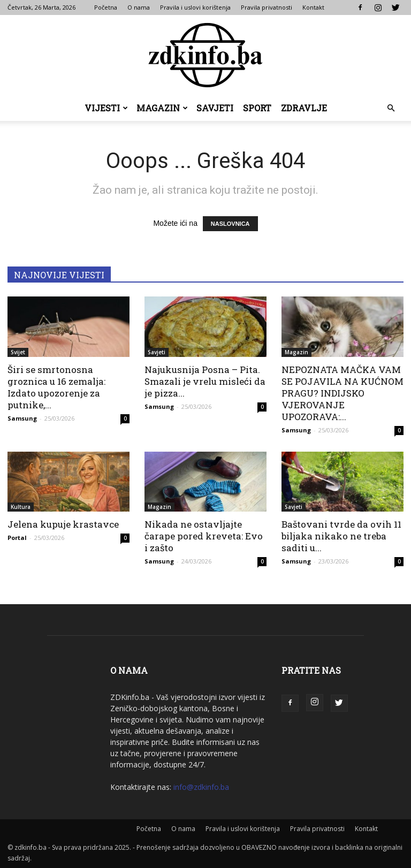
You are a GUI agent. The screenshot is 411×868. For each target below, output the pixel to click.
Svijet (18, 352)
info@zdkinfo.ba (201, 787)
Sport (257, 108)
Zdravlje (304, 108)
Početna (106, 7)
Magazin (162, 108)
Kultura (21, 507)
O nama (139, 7)
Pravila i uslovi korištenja (195, 7)
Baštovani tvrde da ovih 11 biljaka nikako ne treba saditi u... (341, 536)
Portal (17, 538)
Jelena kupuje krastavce (63, 524)
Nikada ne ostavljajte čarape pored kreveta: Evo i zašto (204, 536)
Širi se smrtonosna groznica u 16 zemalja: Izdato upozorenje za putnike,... (56, 387)
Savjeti (215, 108)
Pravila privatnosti (267, 7)
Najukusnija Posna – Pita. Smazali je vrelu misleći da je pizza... (205, 381)
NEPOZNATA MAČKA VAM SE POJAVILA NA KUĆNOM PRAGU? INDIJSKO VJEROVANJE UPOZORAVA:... (342, 393)
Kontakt (313, 7)
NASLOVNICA (230, 224)
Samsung (22, 418)
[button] (391, 108)
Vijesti (106, 108)
